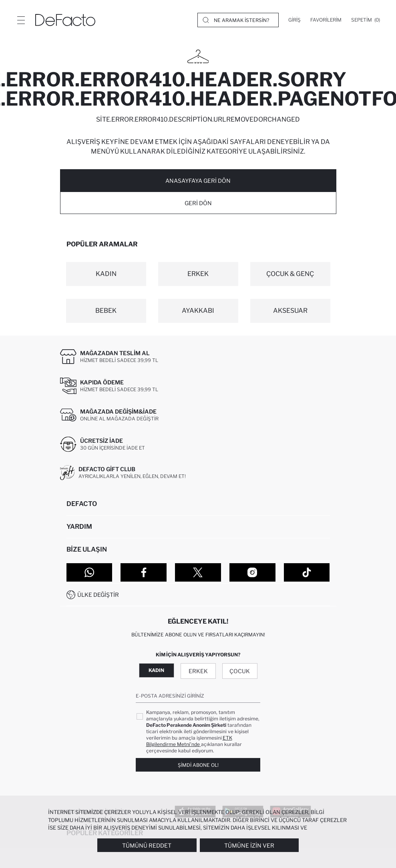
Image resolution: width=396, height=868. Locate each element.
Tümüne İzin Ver (249, 845)
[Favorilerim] (326, 20)
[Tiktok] (307, 572)
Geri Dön (198, 203)
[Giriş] (294, 20)
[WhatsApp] (89, 572)
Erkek (198, 671)
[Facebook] (144, 572)
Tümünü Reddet (147, 845)
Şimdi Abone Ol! (198, 765)
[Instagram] (252, 572)
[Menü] (21, 20)
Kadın (156, 670)
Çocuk (240, 671)
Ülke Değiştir (98, 595)
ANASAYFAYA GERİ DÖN (198, 181)
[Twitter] (198, 572)
